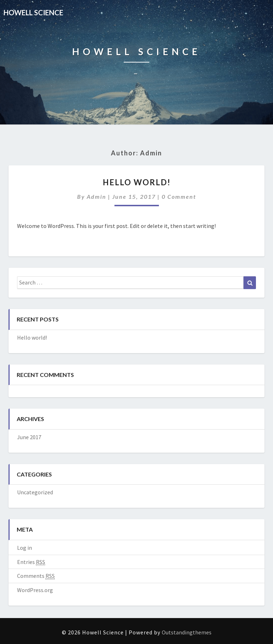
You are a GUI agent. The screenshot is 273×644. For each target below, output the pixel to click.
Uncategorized (35, 492)
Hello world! (137, 182)
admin (97, 196)
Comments (36, 576)
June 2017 (29, 437)
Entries (31, 562)
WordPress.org (35, 590)
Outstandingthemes (187, 632)
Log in (25, 548)
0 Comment (179, 196)
